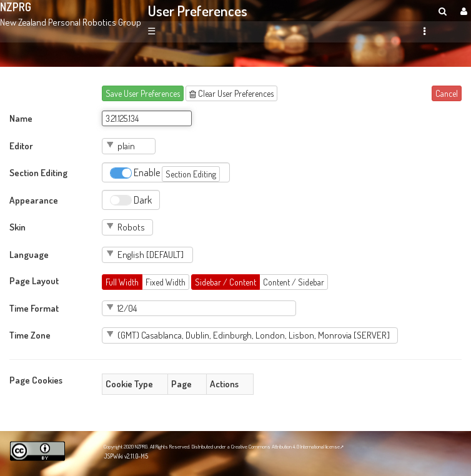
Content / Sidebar (294, 282)
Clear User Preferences (231, 93)
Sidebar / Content (226, 282)
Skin (17, 227)
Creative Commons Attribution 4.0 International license (285, 446)
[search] (443, 11)
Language (29, 254)
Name (21, 118)
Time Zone (30, 335)
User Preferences (198, 11)
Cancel (447, 93)
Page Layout (34, 280)
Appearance (34, 200)
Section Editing (38, 172)
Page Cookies (36, 380)
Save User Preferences (143, 93)
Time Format (34, 308)
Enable (165, 174)
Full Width (122, 282)
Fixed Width (166, 282)
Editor (21, 146)
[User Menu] (462, 11)
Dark (131, 200)
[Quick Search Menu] (443, 11)
